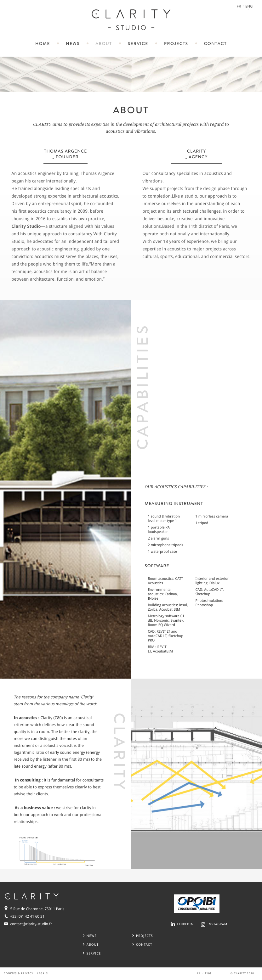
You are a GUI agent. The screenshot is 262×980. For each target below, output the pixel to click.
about (104, 44)
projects (176, 44)
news (73, 44)
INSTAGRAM (217, 924)
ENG (249, 7)
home (43, 44)
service (138, 44)
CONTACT (142, 945)
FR (239, 7)
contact (215, 44)
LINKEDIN (185, 924)
